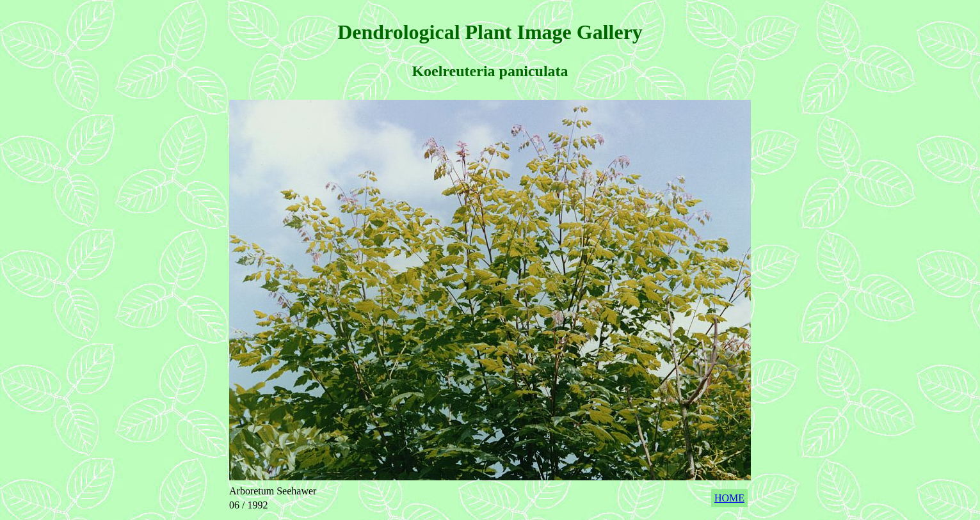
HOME (729, 498)
